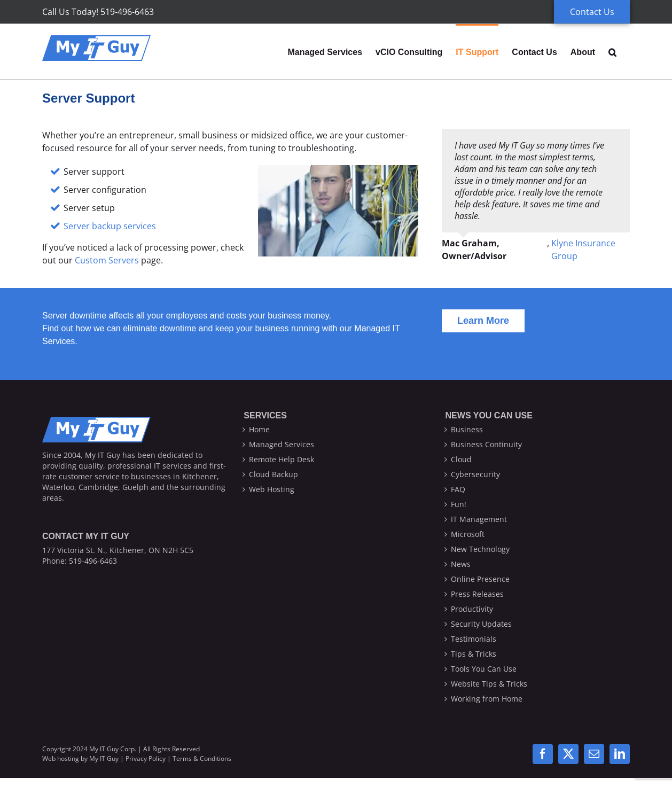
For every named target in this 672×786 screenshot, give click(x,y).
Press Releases (477, 594)
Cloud (461, 459)
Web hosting (61, 758)
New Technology (480, 549)
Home (259, 429)
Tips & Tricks (474, 654)
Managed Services (282, 444)
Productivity (472, 609)
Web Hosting (272, 489)
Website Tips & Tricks (489, 684)
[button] (612, 52)
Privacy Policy (146, 758)
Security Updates (481, 624)
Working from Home (487, 699)
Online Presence (480, 579)
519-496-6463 (93, 561)
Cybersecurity (475, 474)
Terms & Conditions (202, 758)
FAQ (458, 489)
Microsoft (468, 534)
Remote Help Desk (282, 459)
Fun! (459, 504)
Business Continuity (486, 444)
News (461, 564)
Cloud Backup (274, 474)
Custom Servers (107, 260)
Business (467, 429)
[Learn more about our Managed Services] (483, 321)
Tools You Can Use (484, 669)
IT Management (479, 519)
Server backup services (110, 226)
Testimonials (474, 639)
